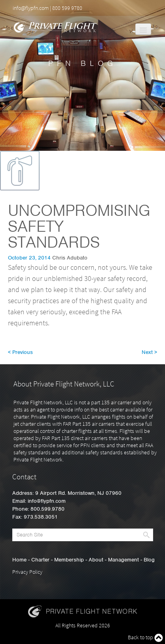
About (96, 560)
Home (19, 560)
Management (123, 560)
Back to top (145, 638)
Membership (69, 560)
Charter (40, 560)
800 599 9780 (67, 8)
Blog (149, 560)
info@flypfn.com (31, 8)
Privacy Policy (27, 572)
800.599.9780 (47, 509)
